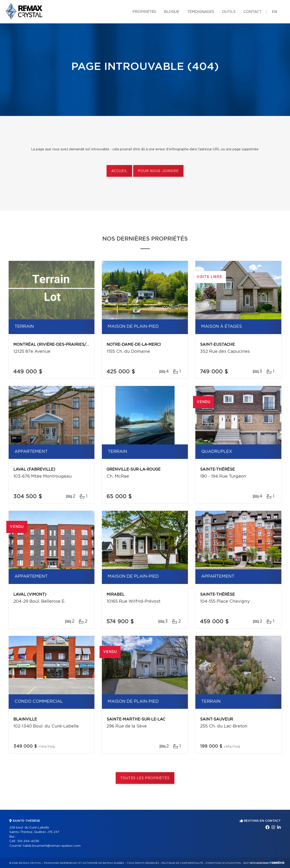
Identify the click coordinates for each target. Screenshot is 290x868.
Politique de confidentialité (182, 863)
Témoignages (201, 12)
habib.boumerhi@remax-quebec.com (52, 846)
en (275, 12)
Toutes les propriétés (145, 778)
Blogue (172, 12)
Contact (252, 12)
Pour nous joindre (158, 171)
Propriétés (144, 12)
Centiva (277, 863)
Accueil (119, 171)
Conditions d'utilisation (223, 863)
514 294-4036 (28, 841)
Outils (229, 12)
